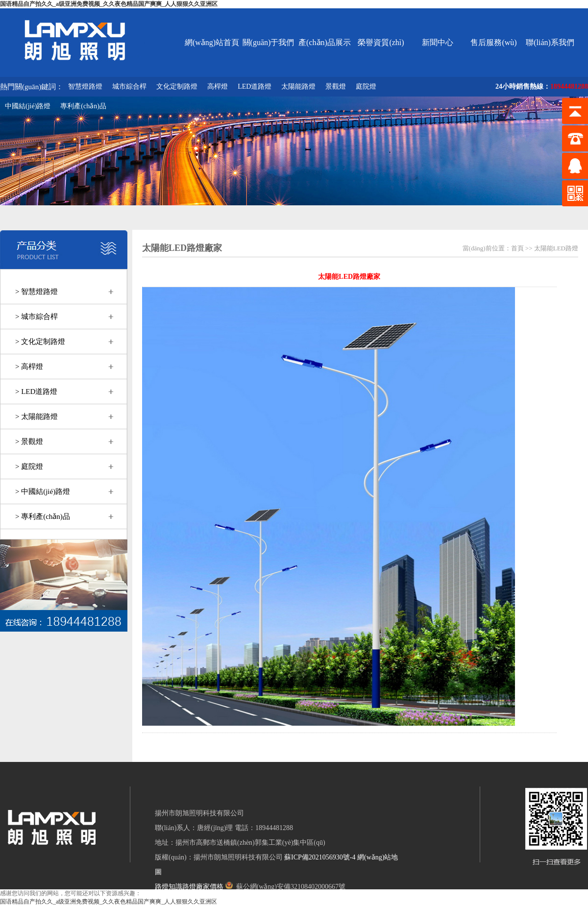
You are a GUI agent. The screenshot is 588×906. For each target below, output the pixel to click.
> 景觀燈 (29, 441)
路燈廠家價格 (203, 887)
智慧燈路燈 (85, 86)
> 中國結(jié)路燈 (43, 491)
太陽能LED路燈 (556, 248)
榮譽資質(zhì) (381, 42)
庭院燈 (366, 86)
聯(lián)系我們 (550, 42)
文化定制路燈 (177, 86)
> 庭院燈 (29, 466)
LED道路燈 (255, 86)
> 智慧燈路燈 (37, 292)
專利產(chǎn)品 (83, 106)
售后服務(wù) (493, 42)
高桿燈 (218, 86)
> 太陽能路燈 (37, 416)
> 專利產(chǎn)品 (43, 516)
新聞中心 (438, 42)
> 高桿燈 (29, 367)
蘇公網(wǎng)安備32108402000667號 (285, 887)
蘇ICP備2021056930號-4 (320, 857)
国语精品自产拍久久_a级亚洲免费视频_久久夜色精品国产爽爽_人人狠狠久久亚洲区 (109, 4)
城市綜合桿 (129, 86)
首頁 (517, 248)
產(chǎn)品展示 (325, 42)
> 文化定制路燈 (40, 342)
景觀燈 (336, 86)
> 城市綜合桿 (37, 317)
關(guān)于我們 (269, 42)
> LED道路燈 (36, 392)
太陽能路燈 (298, 86)
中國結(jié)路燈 (28, 106)
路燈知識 (169, 887)
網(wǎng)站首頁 (212, 42)
